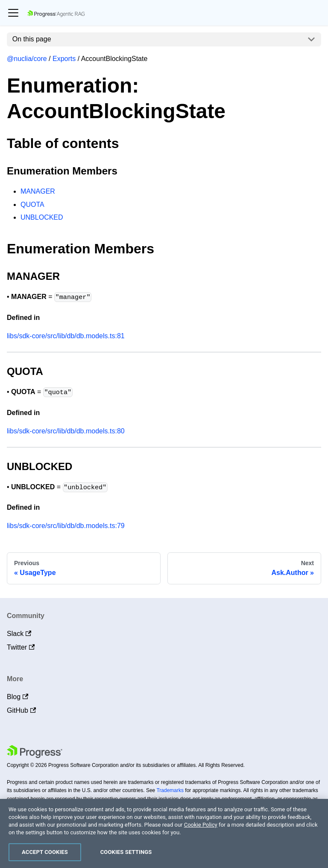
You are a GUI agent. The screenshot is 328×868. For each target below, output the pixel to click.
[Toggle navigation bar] (13, 13)
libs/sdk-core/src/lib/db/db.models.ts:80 (66, 431)
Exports (64, 59)
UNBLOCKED (42, 217)
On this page (32, 39)
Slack (19, 634)
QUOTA (32, 205)
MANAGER (38, 191)
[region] (164, 833)
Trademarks (170, 790)
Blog (18, 697)
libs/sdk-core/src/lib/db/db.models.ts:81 (66, 336)
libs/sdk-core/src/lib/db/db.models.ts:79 (66, 526)
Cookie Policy (201, 825)
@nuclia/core (27, 59)
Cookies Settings (126, 852)
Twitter (21, 647)
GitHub (21, 710)
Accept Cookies (45, 852)
